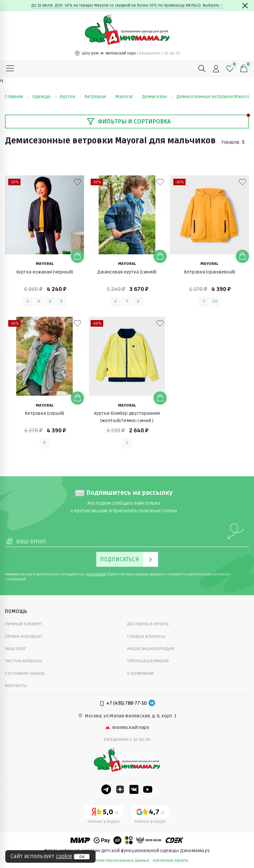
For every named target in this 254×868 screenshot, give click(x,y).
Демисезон (158, 97)
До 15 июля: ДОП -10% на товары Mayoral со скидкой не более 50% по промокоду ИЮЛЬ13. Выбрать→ (127, 5)
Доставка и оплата (148, 624)
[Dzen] (120, 789)
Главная (17, 97)
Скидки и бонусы (146, 636)
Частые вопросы (23, 661)
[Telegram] (152, 704)
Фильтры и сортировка (129, 122)
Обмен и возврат (24, 636)
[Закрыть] (245, 6)
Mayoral (127, 97)
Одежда (45, 97)
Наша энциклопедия (150, 649)
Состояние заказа (25, 673)
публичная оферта (170, 861)
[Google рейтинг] (150, 815)
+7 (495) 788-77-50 (127, 703)
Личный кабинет (24, 624)
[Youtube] (148, 789)
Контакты (16, 686)
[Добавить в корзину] (77, 256)
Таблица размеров (148, 661)
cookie (64, 856)
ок (82, 857)
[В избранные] (77, 182)
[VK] (134, 789)
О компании (140, 673)
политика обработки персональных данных (108, 861)
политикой (96, 574)
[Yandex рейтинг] (104, 815)
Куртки (71, 97)
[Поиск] (202, 69)
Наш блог (16, 649)
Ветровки (98, 97)
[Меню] (10, 69)
